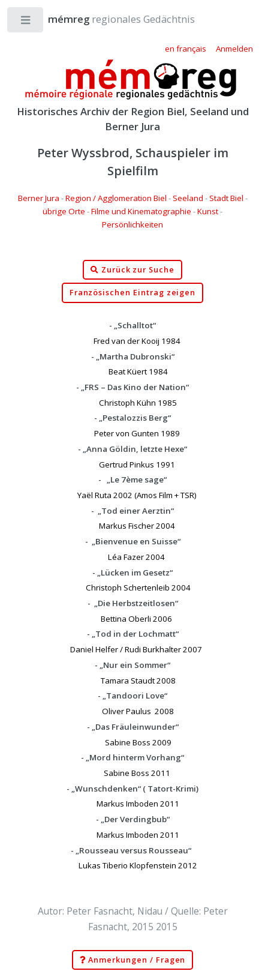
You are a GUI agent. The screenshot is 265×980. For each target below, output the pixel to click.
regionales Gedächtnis (109, 19)
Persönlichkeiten (132, 224)
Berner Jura (39, 198)
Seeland (188, 198)
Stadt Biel (226, 198)
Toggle (26, 23)
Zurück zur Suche (132, 270)
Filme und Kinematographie (141, 211)
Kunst (208, 211)
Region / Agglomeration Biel (116, 198)
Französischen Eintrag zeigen (133, 293)
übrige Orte (64, 211)
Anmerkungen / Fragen (133, 960)
